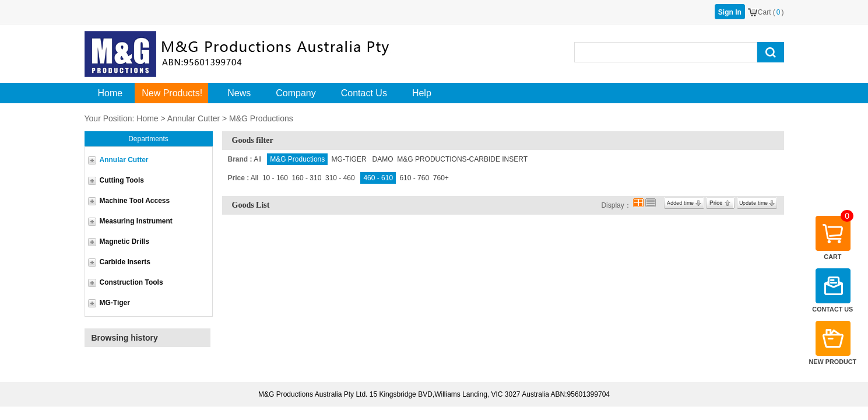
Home (147, 118)
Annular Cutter (194, 118)
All (257, 159)
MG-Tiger (115, 303)
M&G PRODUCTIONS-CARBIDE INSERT (462, 159)
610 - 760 (414, 178)
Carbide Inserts (125, 262)
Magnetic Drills (124, 242)
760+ (441, 178)
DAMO (383, 159)
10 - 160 (275, 178)
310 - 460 (340, 178)
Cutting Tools (122, 180)
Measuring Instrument (136, 221)
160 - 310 (307, 178)
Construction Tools (131, 282)
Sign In (730, 12)
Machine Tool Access (135, 201)
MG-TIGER (350, 159)
